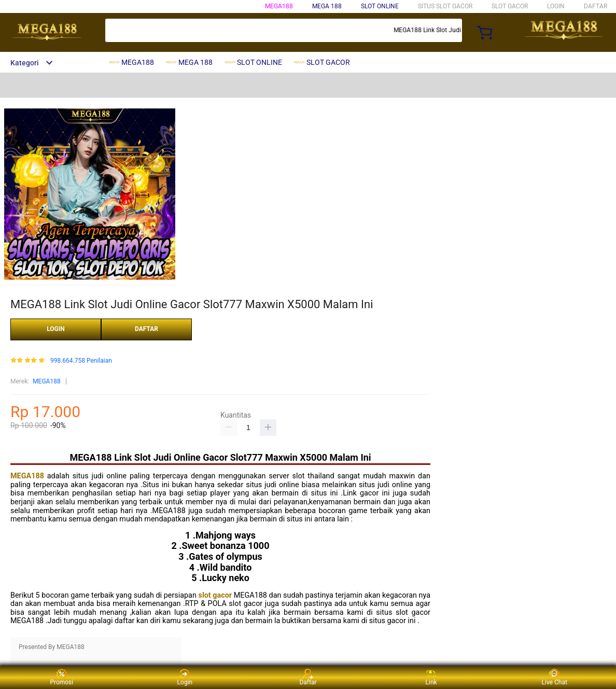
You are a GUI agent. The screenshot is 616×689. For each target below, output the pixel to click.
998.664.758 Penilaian (81, 361)
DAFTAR (596, 6)
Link (431, 677)
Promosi (61, 677)
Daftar (308, 677)
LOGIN (556, 6)
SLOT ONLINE (380, 6)
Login (185, 677)
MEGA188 (279, 6)
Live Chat (555, 677)
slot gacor (215, 595)
